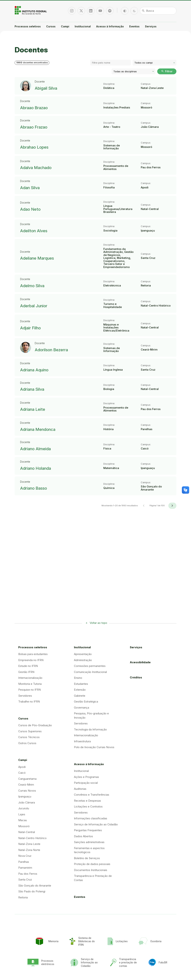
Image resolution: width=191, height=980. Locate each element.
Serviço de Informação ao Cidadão (96, 824)
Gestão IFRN (26, 672)
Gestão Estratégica (86, 701)
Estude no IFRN (28, 666)
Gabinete (80, 696)
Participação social (86, 783)
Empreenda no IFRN (31, 660)
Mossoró (24, 826)
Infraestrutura (82, 741)
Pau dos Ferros (28, 874)
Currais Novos (27, 791)
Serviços (151, 26)
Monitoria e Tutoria (30, 684)
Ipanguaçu (25, 796)
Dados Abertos (83, 836)
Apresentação (83, 654)
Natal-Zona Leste (29, 844)
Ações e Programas (86, 777)
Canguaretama (27, 779)
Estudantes (81, 684)
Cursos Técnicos (29, 737)
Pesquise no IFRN (29, 690)
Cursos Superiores (30, 731)
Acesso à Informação (110, 26)
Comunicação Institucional (90, 672)
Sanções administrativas (89, 842)
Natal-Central (27, 832)
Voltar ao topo (98, 623)
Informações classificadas (91, 818)
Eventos (134, 26)
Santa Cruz (25, 879)
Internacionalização (30, 678)
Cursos (51, 26)
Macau (23, 820)
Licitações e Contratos (88, 806)
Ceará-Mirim (26, 785)
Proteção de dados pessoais (92, 864)
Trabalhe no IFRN (29, 701)
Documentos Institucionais (91, 870)
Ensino (78, 678)
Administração (83, 660)
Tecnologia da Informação (90, 729)
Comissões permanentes (90, 666)
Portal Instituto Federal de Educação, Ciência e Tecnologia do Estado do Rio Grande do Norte (31, 10)
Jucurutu (24, 808)
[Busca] (158, 11)
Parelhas (24, 862)
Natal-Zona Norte (29, 850)
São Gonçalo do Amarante (35, 886)
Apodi (22, 767)
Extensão (80, 690)
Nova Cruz (25, 856)
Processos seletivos (28, 26)
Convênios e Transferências (92, 795)
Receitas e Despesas (87, 801)
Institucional (83, 26)
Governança (82, 708)
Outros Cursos (27, 743)
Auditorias (80, 789)
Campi (65, 26)
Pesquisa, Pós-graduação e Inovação (91, 715)
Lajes (22, 814)
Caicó (22, 773)
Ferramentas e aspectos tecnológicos (89, 850)
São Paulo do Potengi (32, 891)
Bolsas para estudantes (33, 654)
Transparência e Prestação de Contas (93, 878)
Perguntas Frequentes (88, 830)
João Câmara (27, 802)
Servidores (25, 696)
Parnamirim (25, 868)
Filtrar (167, 71)
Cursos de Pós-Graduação (35, 725)
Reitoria (23, 897)
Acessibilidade (140, 662)
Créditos (136, 677)
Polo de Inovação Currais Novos (94, 747)
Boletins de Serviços (87, 858)
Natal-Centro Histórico (32, 838)
